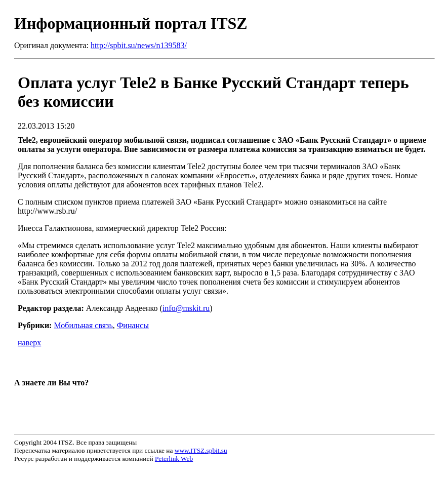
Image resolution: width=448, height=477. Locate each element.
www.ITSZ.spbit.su (201, 450)
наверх (29, 343)
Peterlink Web (174, 459)
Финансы (133, 325)
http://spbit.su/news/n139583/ (139, 45)
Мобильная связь (83, 325)
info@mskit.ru (186, 308)
